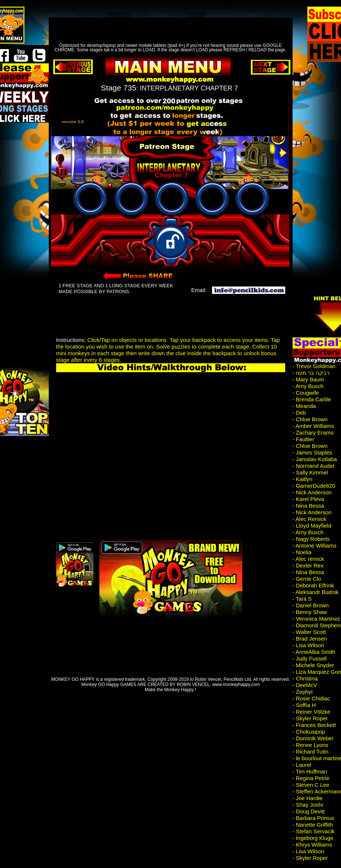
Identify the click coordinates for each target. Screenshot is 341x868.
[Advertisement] (166, 24)
